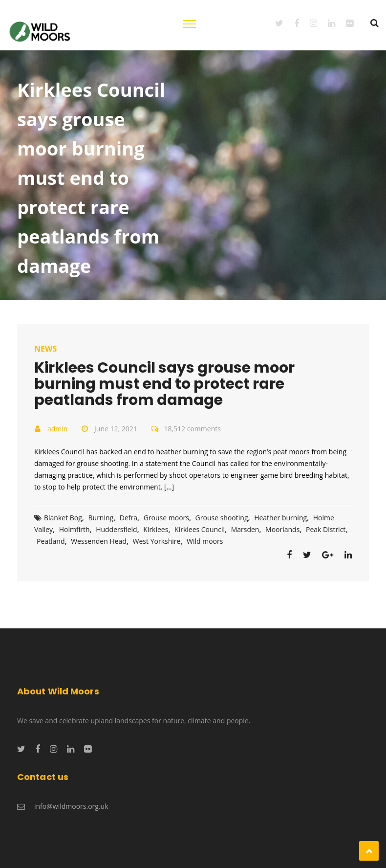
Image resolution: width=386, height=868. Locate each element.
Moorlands (282, 529)
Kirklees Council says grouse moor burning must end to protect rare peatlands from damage (164, 384)
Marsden (245, 529)
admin (57, 429)
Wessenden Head (99, 541)
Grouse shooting (222, 518)
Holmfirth (75, 529)
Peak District (326, 529)
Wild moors (205, 541)
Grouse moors (166, 518)
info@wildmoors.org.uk (71, 806)
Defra (129, 518)
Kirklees (156, 529)
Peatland (51, 541)
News (45, 349)
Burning (101, 518)
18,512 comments (192, 429)
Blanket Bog (63, 518)
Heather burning (280, 518)
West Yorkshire (157, 541)
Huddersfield (117, 529)
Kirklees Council (200, 529)
